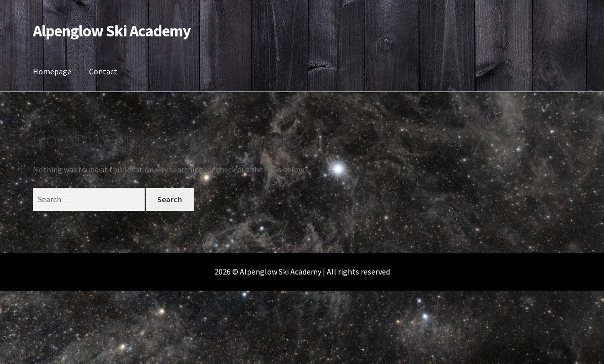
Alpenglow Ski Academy (112, 31)
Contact (103, 71)
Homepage (52, 71)
